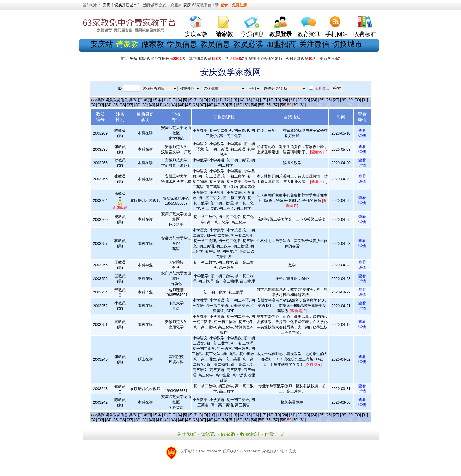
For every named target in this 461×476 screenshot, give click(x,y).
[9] (206, 100)
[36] (123, 105)
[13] (234, 100)
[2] (169, 100)
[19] (278, 100)
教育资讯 (309, 34)
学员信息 (252, 34)
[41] (159, 105)
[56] (268, 105)
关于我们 (187, 434)
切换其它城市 (126, 5)
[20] (285, 100)
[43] (174, 105)
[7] (195, 100)
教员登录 (281, 34)
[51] (232, 105)
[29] (350, 100)
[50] (225, 105)
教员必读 (248, 44)
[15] (248, 100)
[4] (180, 100)
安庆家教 (196, 34)
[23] (307, 100)
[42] (166, 105)
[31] (365, 100)
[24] (314, 100)
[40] (152, 105)
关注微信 (314, 44)
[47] (203, 105)
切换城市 (347, 44)
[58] (283, 105)
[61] (303, 105)
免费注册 (239, 5)
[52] (239, 105)
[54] (254, 105)
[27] (336, 100)
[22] (300, 100)
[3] (175, 100)
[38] (137, 105)
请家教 (209, 434)
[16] (256, 100)
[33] (101, 105)
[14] (241, 100)
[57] (276, 105)
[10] (212, 100)
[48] (210, 105)
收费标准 (365, 34)
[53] (247, 105)
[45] (188, 105)
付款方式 (274, 434)
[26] (329, 100)
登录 (224, 5)
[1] (164, 100)
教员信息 (215, 44)
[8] (201, 100)
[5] (185, 100)
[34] (108, 105)
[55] (261, 105)
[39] (145, 105)
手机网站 (337, 34)
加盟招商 (281, 44)
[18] (270, 100)
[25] (321, 100)
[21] (292, 100)
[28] (343, 100)
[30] (358, 100)
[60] (295, 105)
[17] (263, 100)
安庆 (107, 5)
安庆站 (102, 44)
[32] (94, 105)
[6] (190, 100)
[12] (227, 100)
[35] (116, 105)
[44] (181, 105)
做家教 (153, 44)
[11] (219, 100)
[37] (130, 105)
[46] (196, 105)
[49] (218, 105)
